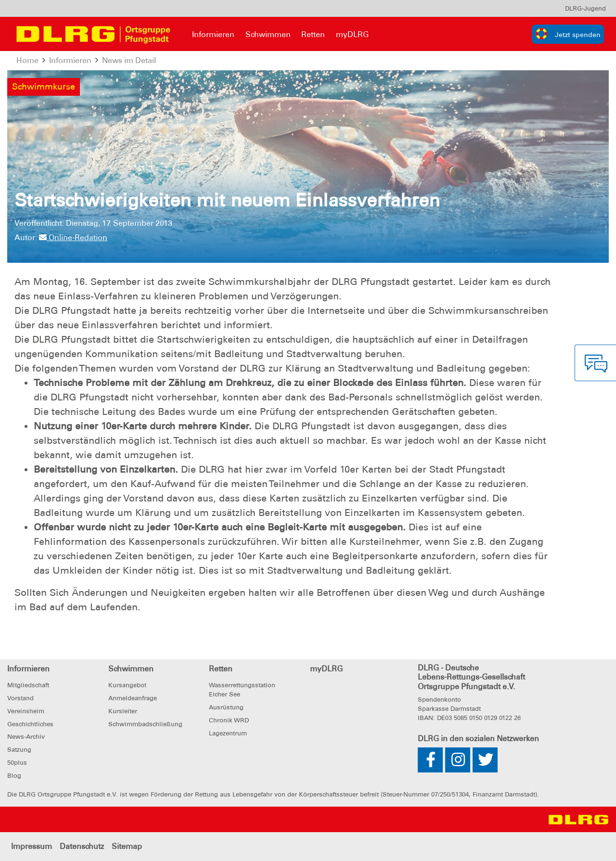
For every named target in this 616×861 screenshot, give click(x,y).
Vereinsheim (26, 711)
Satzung (19, 750)
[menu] (585, 8)
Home (27, 60)
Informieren (213, 34)
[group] (568, 34)
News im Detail (129, 60)
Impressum (32, 846)
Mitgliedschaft (28, 685)
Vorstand (20, 698)
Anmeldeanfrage (133, 698)
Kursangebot (127, 685)
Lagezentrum (228, 733)
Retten (313, 34)
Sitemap (127, 846)
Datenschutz (82, 846)
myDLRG (352, 34)
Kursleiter (123, 711)
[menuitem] (585, 8)
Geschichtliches (30, 724)
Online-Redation (73, 238)
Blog (14, 776)
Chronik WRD (229, 720)
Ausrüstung (226, 707)
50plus (17, 763)
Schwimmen (268, 34)
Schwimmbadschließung (145, 724)
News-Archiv (26, 737)
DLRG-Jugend (585, 8)
